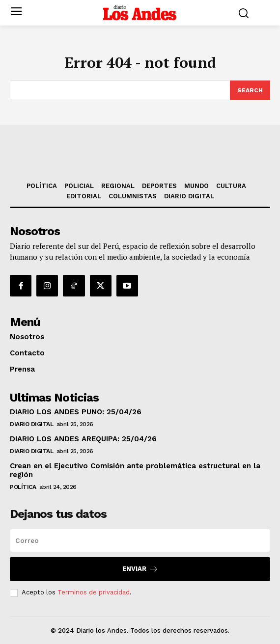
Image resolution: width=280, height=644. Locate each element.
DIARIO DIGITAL (31, 424)
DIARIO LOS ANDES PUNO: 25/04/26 (76, 412)
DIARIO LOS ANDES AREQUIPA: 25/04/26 (83, 439)
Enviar (140, 569)
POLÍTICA (23, 487)
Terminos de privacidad (94, 592)
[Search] (250, 90)
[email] (140, 540)
